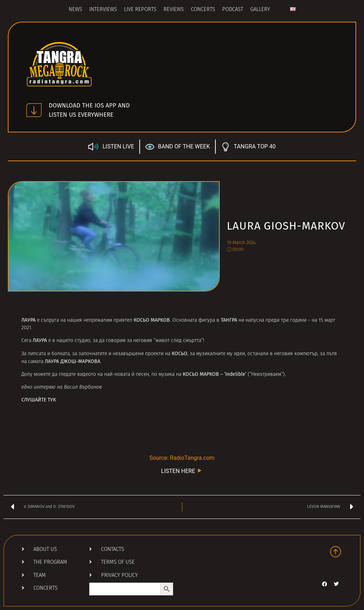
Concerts (203, 10)
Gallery (260, 10)
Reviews (174, 10)
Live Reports (140, 10)
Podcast (233, 10)
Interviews (103, 10)
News (75, 10)
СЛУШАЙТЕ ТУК (39, 400)
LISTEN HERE (182, 471)
